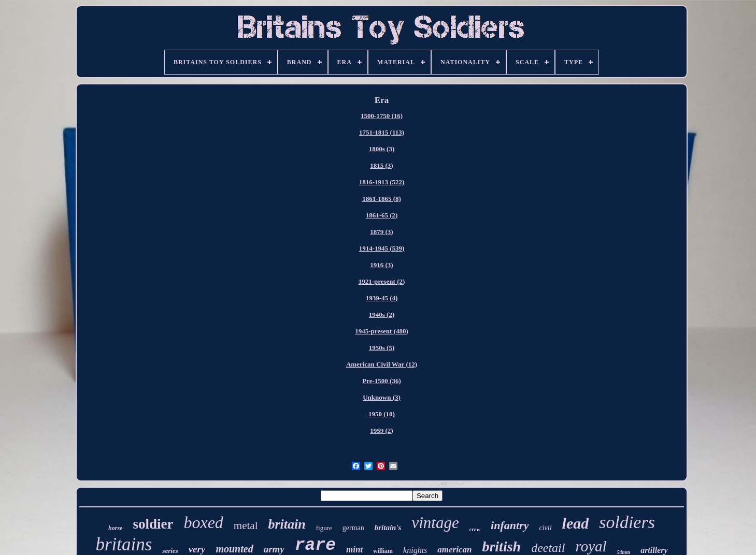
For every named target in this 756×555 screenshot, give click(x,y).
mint (354, 550)
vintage (435, 523)
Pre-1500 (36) (381, 381)
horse (115, 528)
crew (475, 529)
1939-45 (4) (382, 298)
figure (324, 528)
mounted (234, 549)
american (454, 550)
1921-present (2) (382, 281)
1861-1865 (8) (382, 199)
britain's (388, 528)
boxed (203, 522)
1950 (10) (382, 414)
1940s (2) (382, 315)
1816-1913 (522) (382, 182)
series (170, 551)
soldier (153, 524)
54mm (624, 552)
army (274, 549)
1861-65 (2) (382, 215)
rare (315, 545)
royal (591, 546)
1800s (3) (382, 149)
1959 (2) (381, 430)
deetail (548, 548)
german (353, 528)
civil (545, 528)
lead (576, 523)
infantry (510, 525)
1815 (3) (381, 165)
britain (287, 524)
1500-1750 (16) (382, 116)
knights (415, 550)
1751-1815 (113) (382, 132)
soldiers (627, 522)
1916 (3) (381, 265)
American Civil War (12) (382, 364)
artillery (654, 550)
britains (124, 544)
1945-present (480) (382, 331)
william (383, 551)
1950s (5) (382, 348)
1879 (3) (381, 232)
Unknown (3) (382, 397)
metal (246, 525)
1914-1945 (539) (382, 248)
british (501, 546)
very (197, 549)
